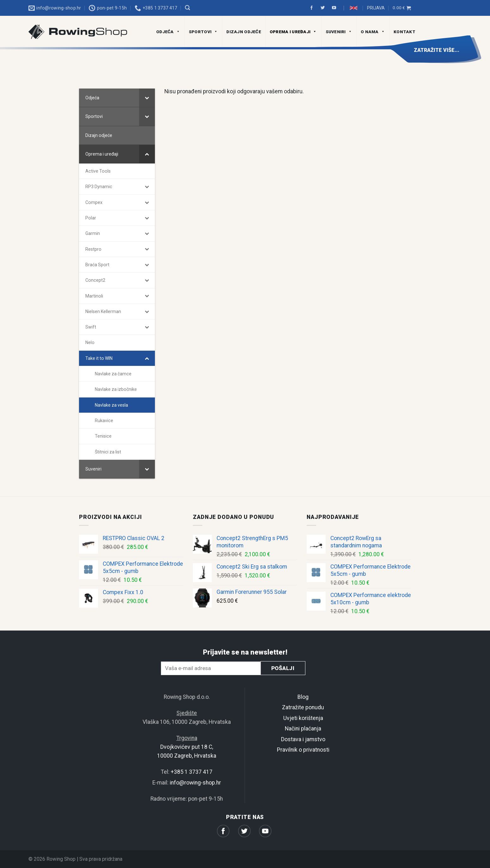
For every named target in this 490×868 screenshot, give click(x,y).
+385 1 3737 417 (192, 772)
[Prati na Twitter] (324, 8)
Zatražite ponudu (303, 708)
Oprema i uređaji (293, 32)
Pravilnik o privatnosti (303, 750)
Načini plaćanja (303, 729)
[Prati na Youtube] (335, 8)
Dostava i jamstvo (303, 739)
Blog (303, 697)
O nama (373, 32)
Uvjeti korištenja (303, 718)
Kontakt (404, 32)
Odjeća (168, 32)
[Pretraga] (187, 8)
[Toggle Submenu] (147, 98)
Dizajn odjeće (244, 32)
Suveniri (339, 32)
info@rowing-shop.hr (195, 783)
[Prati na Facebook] (312, 8)
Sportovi (203, 32)
